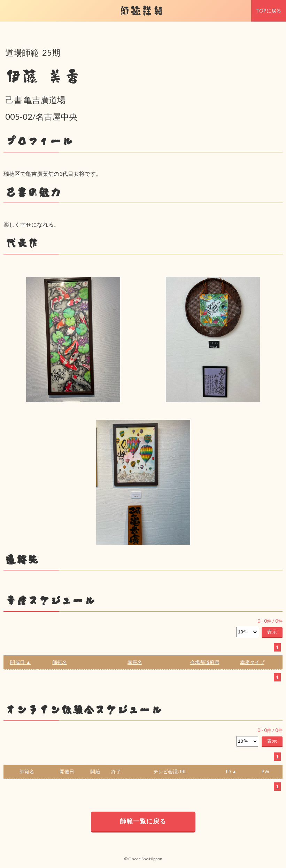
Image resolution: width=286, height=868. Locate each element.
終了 (116, 771)
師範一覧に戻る (143, 821)
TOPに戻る (269, 11)
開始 (95, 771)
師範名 (60, 662)
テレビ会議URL (170, 771)
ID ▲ (231, 771)
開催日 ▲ (20, 662)
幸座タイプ (252, 662)
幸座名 (135, 662)
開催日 (67, 771)
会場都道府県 (205, 662)
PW (265, 771)
